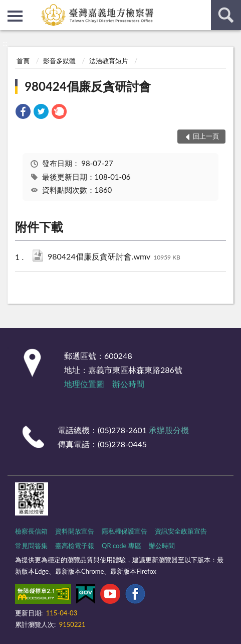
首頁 (23, 61)
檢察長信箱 (31, 531)
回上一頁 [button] (206, 136)
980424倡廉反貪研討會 (88, 86)
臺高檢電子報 (75, 546)
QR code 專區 (122, 546)
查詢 (226, 15)
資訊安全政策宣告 (181, 531)
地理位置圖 (84, 384)
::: (8, 8)
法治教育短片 (109, 61)
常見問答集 (31, 546)
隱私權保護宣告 (125, 531)
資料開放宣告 (75, 531)
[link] (23, 113)
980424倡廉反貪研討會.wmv (114, 257)
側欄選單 (15, 16)
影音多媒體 (59, 61)
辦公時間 (128, 384)
